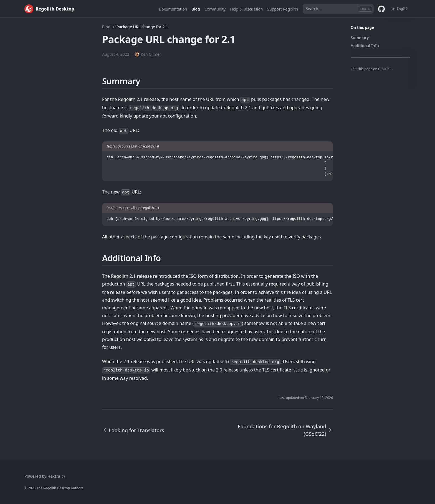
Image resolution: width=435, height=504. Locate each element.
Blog (106, 27)
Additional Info (365, 46)
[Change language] (400, 9)
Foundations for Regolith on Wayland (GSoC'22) (285, 430)
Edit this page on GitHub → (372, 69)
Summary (360, 38)
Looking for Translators (133, 430)
